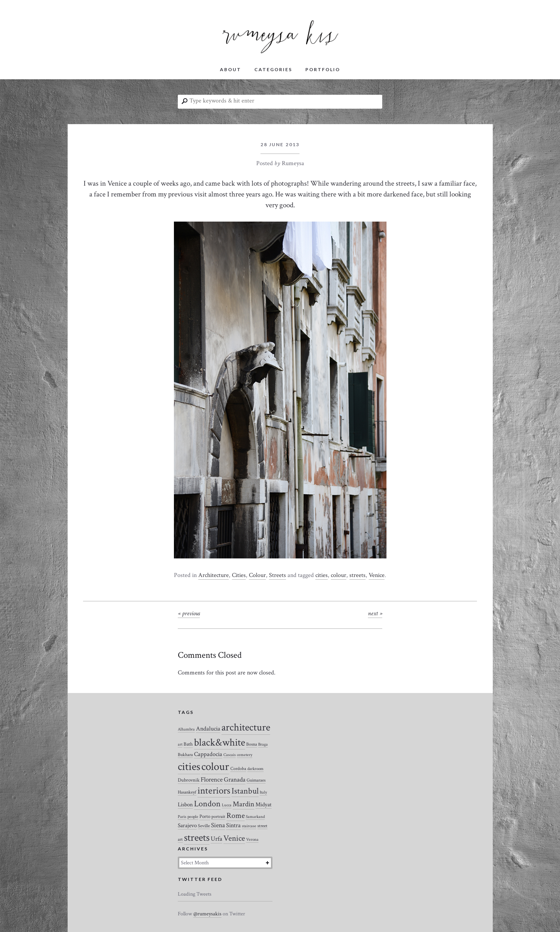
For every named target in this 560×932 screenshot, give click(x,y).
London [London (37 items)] (207, 804)
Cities (239, 575)
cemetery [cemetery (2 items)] (245, 755)
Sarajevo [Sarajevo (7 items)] (187, 825)
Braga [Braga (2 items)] (263, 744)
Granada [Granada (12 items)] (235, 780)
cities (322, 575)
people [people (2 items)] (193, 817)
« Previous (189, 614)
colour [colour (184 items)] (215, 766)
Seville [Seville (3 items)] (204, 826)
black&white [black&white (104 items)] (220, 743)
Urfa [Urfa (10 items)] (216, 839)
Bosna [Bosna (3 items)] (252, 744)
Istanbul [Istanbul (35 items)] (245, 791)
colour (339, 575)
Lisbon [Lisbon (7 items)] (185, 805)
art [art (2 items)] (180, 744)
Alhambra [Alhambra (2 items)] (186, 729)
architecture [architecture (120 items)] (246, 727)
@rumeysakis (207, 914)
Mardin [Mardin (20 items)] (243, 804)
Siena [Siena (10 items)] (218, 825)
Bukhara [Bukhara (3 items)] (185, 755)
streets (357, 575)
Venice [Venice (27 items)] (234, 838)
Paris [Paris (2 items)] (182, 817)
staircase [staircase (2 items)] (249, 826)
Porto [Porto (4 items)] (205, 817)
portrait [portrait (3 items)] (218, 817)
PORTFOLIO (323, 69)
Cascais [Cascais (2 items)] (230, 755)
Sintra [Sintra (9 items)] (233, 825)
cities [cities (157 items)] (189, 767)
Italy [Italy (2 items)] (263, 792)
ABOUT (231, 69)
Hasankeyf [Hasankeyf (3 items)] (187, 792)
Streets (277, 575)
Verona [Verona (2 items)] (252, 840)
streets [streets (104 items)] (197, 838)
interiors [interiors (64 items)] (214, 791)
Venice (377, 575)
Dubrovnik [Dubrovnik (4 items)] (189, 780)
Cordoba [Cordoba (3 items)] (238, 769)
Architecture (214, 575)
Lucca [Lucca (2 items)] (227, 805)
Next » (375, 614)
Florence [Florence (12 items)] (212, 780)
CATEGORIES (273, 69)
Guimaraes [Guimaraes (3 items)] (256, 780)
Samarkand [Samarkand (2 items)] (255, 817)
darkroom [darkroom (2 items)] (255, 769)
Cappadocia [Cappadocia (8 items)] (208, 754)
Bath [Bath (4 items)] (188, 744)
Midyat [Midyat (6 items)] (264, 805)
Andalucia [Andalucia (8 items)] (208, 729)
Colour (257, 575)
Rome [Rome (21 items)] (236, 816)
